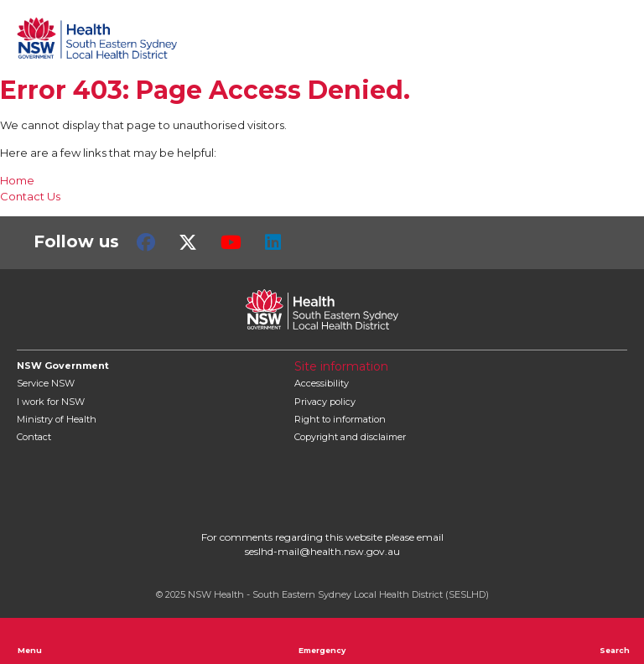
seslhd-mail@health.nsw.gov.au (322, 551)
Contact (34, 437)
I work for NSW (51, 402)
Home (17, 180)
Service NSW (46, 383)
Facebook (146, 242)
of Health (57, 419)
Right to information (340, 419)
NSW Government (63, 366)
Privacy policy (325, 402)
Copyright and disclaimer (350, 437)
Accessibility (322, 383)
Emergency (322, 641)
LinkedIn (273, 242)
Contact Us (30, 196)
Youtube (231, 242)
